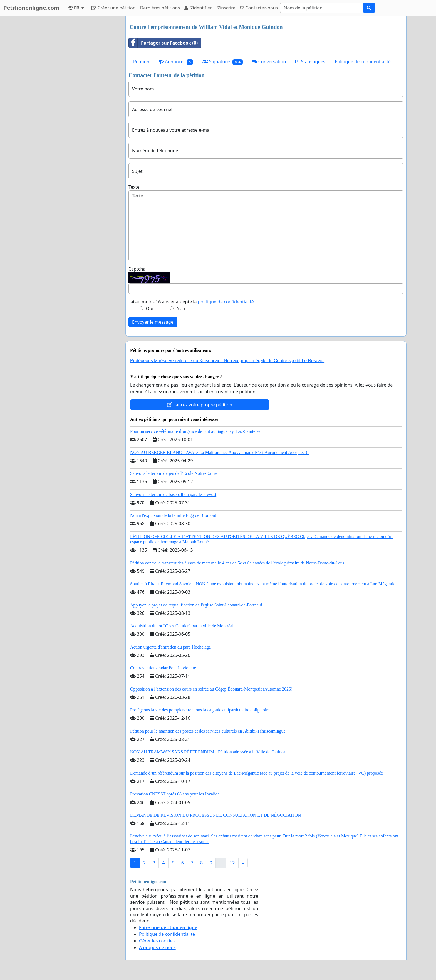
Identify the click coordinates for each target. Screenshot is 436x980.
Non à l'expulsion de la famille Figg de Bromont (173, 515)
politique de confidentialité (226, 302)
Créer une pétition (114, 8)
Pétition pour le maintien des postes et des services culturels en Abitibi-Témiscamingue (208, 731)
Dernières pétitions (160, 8)
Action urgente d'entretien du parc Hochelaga (170, 647)
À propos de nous (157, 947)
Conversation (269, 62)
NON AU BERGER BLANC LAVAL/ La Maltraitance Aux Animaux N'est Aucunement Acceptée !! (219, 452)
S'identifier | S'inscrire (210, 8)
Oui (150, 308)
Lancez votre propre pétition (200, 405)
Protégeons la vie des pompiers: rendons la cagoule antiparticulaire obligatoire (200, 710)
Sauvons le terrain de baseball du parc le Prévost (173, 494)
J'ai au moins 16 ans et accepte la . (192, 302)
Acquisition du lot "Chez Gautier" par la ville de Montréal (182, 626)
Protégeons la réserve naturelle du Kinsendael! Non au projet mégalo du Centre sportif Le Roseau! (227, 361)
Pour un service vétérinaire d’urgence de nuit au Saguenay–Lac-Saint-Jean (196, 431)
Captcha (137, 269)
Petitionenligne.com (31, 8)
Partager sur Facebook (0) (163, 43)
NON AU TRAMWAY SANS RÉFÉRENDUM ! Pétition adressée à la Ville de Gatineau (209, 752)
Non (181, 308)
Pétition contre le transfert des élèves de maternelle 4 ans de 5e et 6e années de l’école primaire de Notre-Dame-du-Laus (237, 563)
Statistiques (310, 62)
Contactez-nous (259, 8)
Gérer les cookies (157, 941)
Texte (134, 187)
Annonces (176, 62)
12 (232, 863)
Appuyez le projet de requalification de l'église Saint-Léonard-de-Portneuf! (197, 605)
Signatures (223, 62)
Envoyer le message (153, 322)
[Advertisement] (71, 99)
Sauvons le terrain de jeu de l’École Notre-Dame (173, 473)
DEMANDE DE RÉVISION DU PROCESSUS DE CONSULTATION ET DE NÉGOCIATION (215, 815)
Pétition (141, 62)
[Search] (322, 8)
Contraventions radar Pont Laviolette (163, 668)
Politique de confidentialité (363, 62)
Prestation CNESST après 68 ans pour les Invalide (175, 794)
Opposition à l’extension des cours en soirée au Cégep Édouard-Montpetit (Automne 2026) (211, 689)
